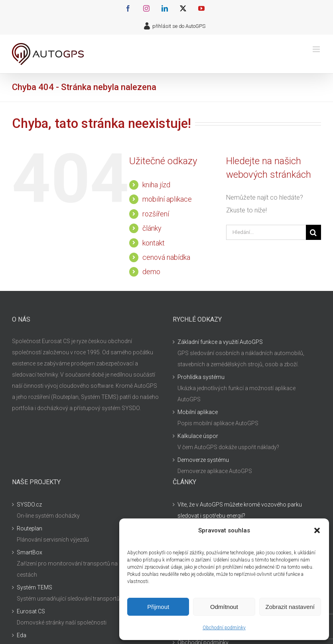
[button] (317, 530)
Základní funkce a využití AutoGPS (220, 342)
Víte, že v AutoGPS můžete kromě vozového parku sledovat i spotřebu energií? (240, 510)
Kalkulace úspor (198, 436)
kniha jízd (156, 185)
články (152, 228)
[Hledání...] (266, 232)
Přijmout (158, 607)
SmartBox (30, 552)
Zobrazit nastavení (290, 607)
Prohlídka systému (201, 377)
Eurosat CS (31, 611)
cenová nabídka (166, 257)
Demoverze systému (203, 460)
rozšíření (156, 214)
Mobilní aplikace (198, 412)
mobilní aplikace (167, 199)
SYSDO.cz (29, 505)
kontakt (154, 243)
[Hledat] (313, 232)
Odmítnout (224, 607)
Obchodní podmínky (224, 628)
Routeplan (30, 528)
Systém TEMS (34, 587)
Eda (22, 635)
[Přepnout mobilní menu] (317, 49)
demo (151, 272)
